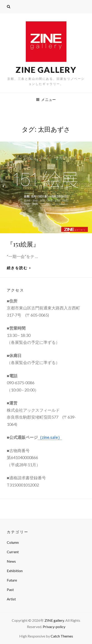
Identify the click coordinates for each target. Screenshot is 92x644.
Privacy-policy (54, 627)
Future (12, 580)
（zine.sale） (50, 437)
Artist (11, 599)
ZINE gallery (46, 70)
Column (13, 542)
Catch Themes (62, 636)
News (11, 561)
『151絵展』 (23, 244)
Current (13, 552)
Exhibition (15, 571)
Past (10, 590)
